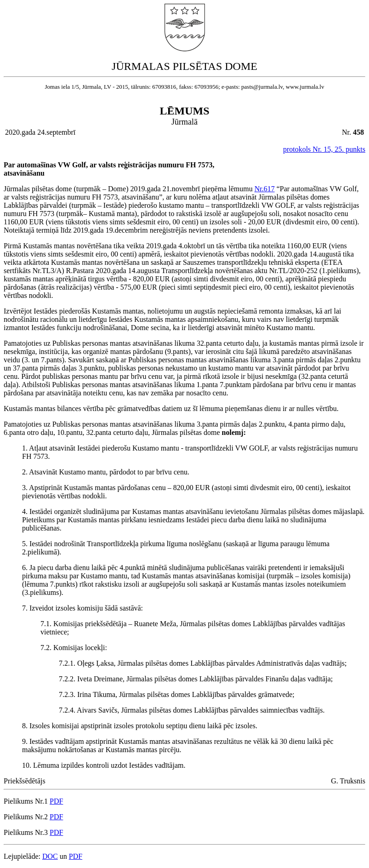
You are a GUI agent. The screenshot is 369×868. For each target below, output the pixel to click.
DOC (50, 856)
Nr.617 (265, 189)
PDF (56, 801)
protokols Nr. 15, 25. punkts (324, 149)
